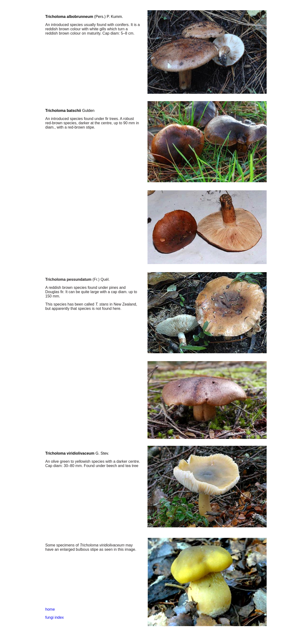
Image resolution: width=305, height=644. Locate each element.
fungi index (54, 617)
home (50, 609)
